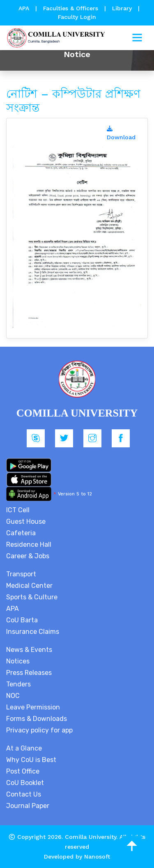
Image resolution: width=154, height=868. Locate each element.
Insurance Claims (33, 632)
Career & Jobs (28, 556)
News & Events (29, 650)
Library (123, 8)
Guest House (26, 521)
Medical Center (29, 586)
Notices (18, 661)
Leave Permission (33, 707)
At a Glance (24, 748)
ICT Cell (18, 510)
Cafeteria (21, 533)
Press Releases (29, 673)
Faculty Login (77, 17)
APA (25, 8)
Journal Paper (28, 806)
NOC (13, 696)
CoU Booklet (25, 783)
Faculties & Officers (71, 8)
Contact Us (24, 794)
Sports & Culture (32, 597)
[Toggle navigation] (137, 38)
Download (121, 133)
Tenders (18, 684)
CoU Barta (22, 620)
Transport (21, 574)
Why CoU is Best (31, 760)
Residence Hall (29, 545)
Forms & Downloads (37, 719)
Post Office (23, 771)
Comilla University (91, 837)
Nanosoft (97, 856)
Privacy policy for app (39, 730)
